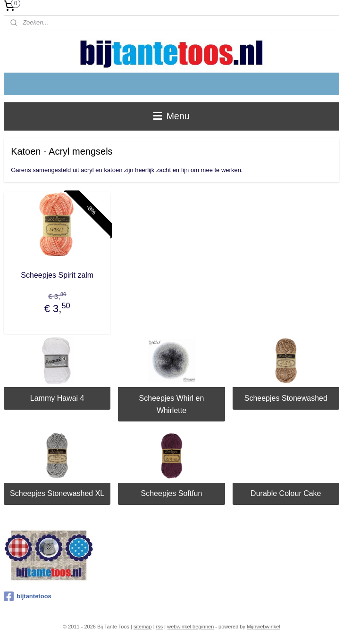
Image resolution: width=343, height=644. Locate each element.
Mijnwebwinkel (264, 627)
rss (160, 627)
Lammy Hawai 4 (57, 398)
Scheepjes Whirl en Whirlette (172, 404)
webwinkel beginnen (190, 627)
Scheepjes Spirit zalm (57, 275)
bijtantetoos (28, 596)
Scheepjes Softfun (172, 493)
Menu (171, 116)
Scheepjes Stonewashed (286, 398)
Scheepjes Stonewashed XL (57, 493)
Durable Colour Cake (286, 493)
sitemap (143, 627)
